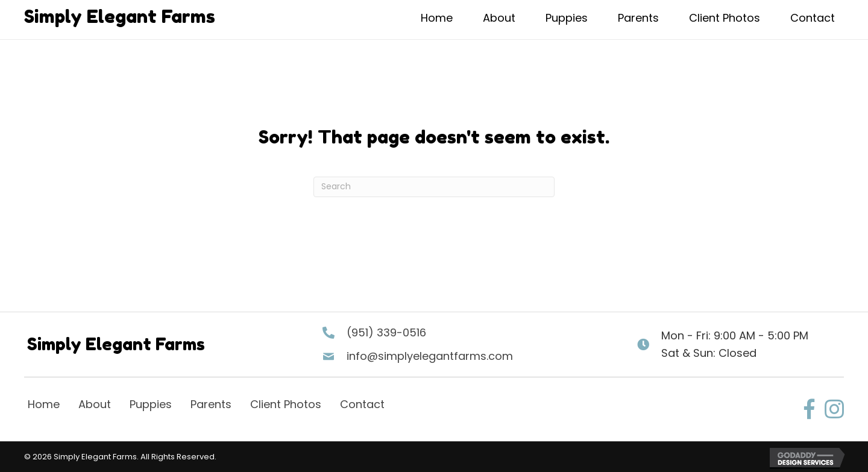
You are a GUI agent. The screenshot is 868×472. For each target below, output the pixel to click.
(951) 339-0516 (386, 332)
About (95, 404)
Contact (362, 404)
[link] (437, 20)
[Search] (434, 187)
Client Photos (286, 404)
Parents (211, 404)
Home (44, 404)
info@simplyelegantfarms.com (430, 356)
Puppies (151, 404)
